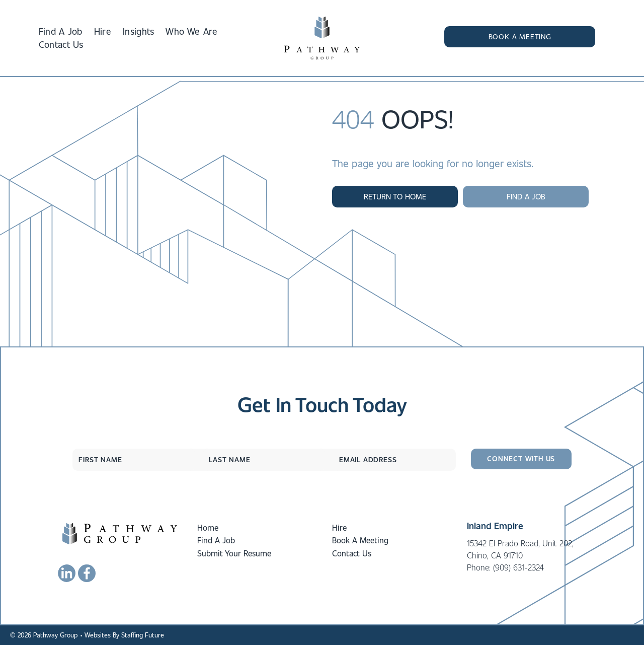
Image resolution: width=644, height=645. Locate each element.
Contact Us (352, 553)
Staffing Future (143, 635)
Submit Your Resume (234, 553)
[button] (520, 37)
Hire (339, 527)
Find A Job (216, 540)
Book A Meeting (360, 540)
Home (208, 527)
